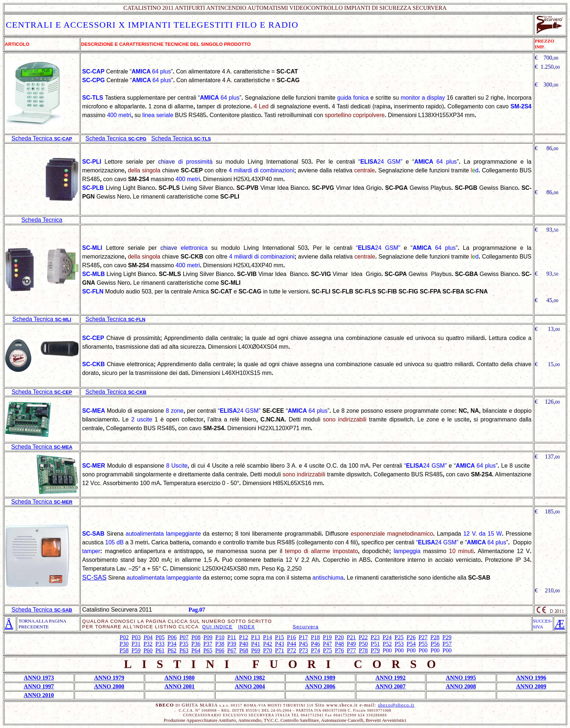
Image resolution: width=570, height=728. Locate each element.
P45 (303, 644)
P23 (375, 637)
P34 (172, 644)
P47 (327, 644)
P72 (292, 650)
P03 (136, 637)
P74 (315, 650)
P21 (351, 637)
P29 (447, 637)
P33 (160, 644)
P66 (220, 650)
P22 (363, 637)
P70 (268, 650)
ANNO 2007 (391, 686)
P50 (363, 644)
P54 (411, 644)
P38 (220, 644)
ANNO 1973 (39, 678)
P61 (160, 650)
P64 (196, 650)
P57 (447, 644)
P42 (268, 644)
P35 (184, 644)
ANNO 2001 (179, 686)
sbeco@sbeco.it (396, 705)
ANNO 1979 (109, 678)
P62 (172, 650)
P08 (196, 637)
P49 (351, 644)
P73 (303, 650)
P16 (291, 637)
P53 (399, 644)
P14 (267, 637)
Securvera (306, 627)
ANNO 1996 (531, 678)
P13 (255, 637)
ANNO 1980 (179, 678)
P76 (339, 650)
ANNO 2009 (531, 686)
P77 (351, 650)
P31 (136, 644)
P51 (375, 644)
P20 (339, 637)
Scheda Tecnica (42, 220)
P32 (148, 644)
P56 (435, 644)
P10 (220, 637)
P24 (387, 637)
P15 (279, 637)
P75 (327, 650)
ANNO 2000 (109, 686)
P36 (196, 644)
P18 (315, 637)
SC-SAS (94, 577)
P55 (423, 644)
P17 (303, 637)
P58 (124, 650)
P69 (256, 650)
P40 (244, 644)
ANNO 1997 (39, 686)
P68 (244, 650)
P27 (423, 637)
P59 (136, 650)
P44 (292, 644)
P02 (124, 637)
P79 (375, 650)
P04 (148, 637)
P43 (280, 644)
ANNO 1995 (461, 678)
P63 (184, 650)
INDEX (246, 627)
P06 (172, 637)
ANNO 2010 (39, 695)
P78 (363, 650)
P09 (208, 637)
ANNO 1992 (391, 678)
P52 (387, 644)
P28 (435, 637)
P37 (208, 644)
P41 (256, 644)
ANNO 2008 (461, 686)
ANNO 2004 (250, 686)
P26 (411, 637)
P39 (232, 644)
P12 (244, 637)
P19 (327, 637)
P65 (208, 650)
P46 (315, 644)
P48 (339, 644)
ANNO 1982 (250, 678)
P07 (184, 637)
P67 (232, 650)
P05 (160, 637)
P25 (399, 637)
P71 (280, 650)
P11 (232, 637)
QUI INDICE (217, 627)
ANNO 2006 (320, 686)
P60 (148, 650)
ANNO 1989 (320, 678)
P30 (124, 644)
